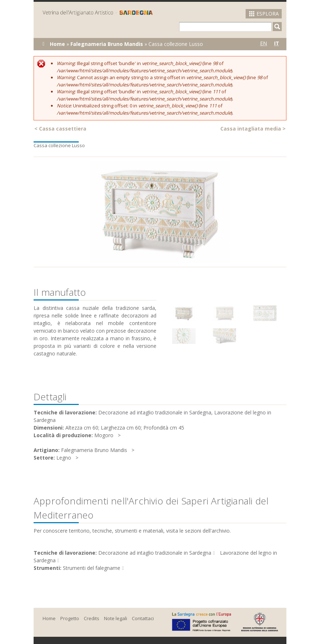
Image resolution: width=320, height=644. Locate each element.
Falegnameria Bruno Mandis (107, 44)
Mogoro (104, 435)
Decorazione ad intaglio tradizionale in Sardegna (155, 553)
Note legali (116, 618)
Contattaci (143, 618)
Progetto (70, 618)
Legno (64, 458)
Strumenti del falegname (92, 568)
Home (57, 44)
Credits (92, 618)
